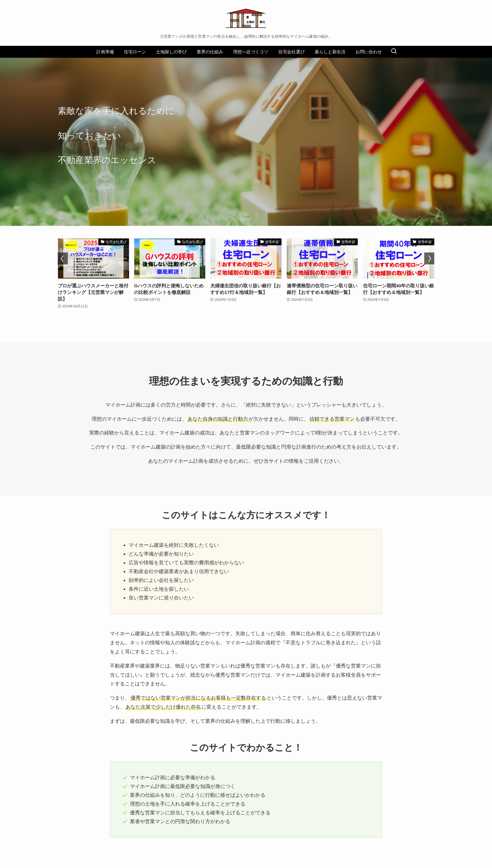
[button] (63, 258)
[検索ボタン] (394, 52)
